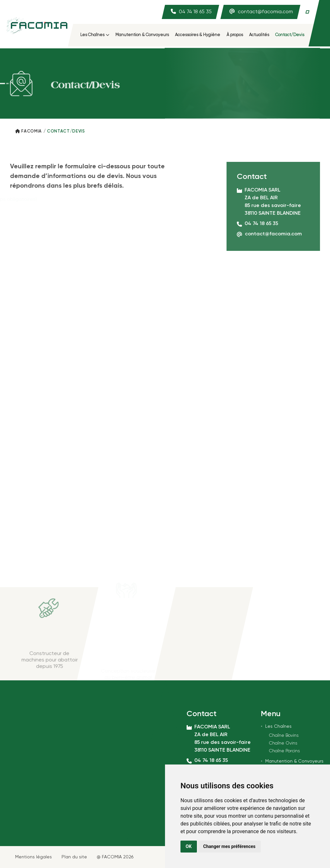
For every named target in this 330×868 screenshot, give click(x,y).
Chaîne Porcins (284, 751)
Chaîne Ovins (283, 743)
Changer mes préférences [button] (229, 846)
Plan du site (74, 857)
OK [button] (189, 846)
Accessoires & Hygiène (198, 35)
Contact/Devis (290, 35)
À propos (235, 35)
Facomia (32, 131)
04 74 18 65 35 (195, 12)
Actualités (259, 35)
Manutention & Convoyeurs (142, 35)
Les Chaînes (95, 35)
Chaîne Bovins (284, 735)
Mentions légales (34, 857)
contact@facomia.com (265, 12)
